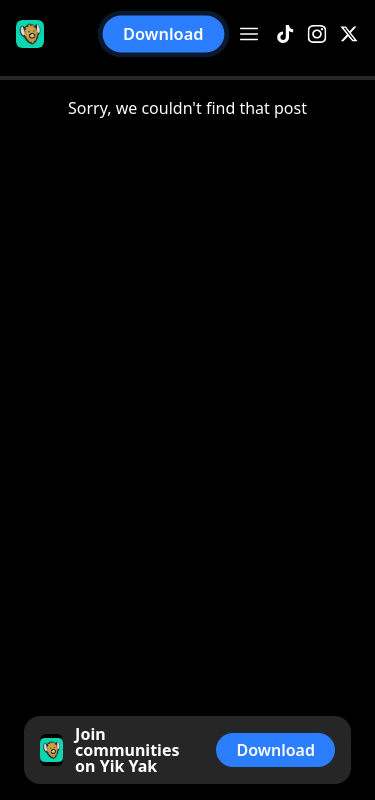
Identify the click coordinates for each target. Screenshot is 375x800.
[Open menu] (249, 34)
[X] (349, 34)
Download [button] (163, 34)
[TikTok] (285, 34)
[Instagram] (317, 34)
